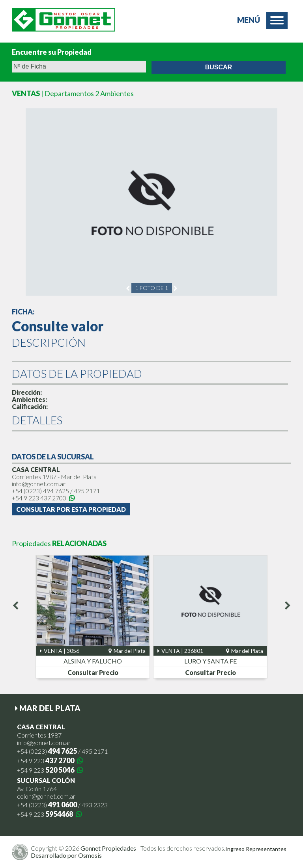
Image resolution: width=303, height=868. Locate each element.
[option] (151, 202)
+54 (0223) (40, 491)
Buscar (219, 67)
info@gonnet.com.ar (39, 484)
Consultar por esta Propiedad (71, 509)
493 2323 (95, 805)
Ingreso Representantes (256, 849)
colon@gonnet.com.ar (46, 796)
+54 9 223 (43, 498)
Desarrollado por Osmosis (66, 855)
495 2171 (87, 491)
